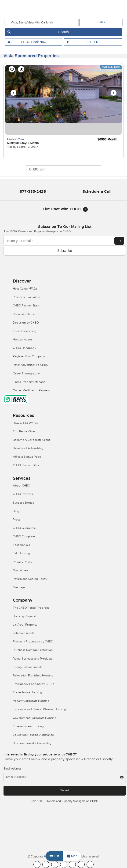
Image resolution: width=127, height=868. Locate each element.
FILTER (93, 42)
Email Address (13, 769)
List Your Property (25, 625)
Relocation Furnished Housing (33, 676)
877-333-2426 (33, 191)
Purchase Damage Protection (33, 650)
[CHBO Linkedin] (72, 864)
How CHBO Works (25, 423)
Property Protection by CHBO (33, 642)
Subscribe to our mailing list (65, 227)
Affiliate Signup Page (27, 457)
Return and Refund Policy (30, 579)
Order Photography (26, 374)
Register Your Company (29, 356)
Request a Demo (24, 314)
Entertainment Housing (28, 726)
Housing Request (24, 616)
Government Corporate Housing (35, 718)
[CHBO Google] (90, 864)
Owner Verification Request (31, 390)
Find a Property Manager (30, 382)
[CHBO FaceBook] (37, 864)
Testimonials (21, 545)
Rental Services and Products (33, 659)
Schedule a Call (97, 191)
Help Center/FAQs (25, 289)
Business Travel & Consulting (32, 743)
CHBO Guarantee (24, 528)
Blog (16, 511)
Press (17, 520)
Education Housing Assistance (33, 735)
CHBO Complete (24, 536)
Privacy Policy (23, 562)
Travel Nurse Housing (27, 692)
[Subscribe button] (119, 241)
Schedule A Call (23, 633)
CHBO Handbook (25, 348)
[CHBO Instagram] (64, 864)
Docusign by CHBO (26, 323)
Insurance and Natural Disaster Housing (39, 709)
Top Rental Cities (24, 431)
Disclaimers (21, 570)
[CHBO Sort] (64, 169)
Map (72, 856)
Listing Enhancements (28, 667)
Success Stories (23, 503)
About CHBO (22, 486)
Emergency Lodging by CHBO (33, 684)
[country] (41, 23)
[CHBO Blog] (55, 864)
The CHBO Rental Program (31, 608)
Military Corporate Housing (31, 701)
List (54, 856)
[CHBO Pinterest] (81, 864)
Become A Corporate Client (31, 440)
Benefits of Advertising (28, 448)
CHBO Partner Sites (26, 306)
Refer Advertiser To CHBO (31, 365)
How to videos (23, 340)
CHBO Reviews (23, 494)
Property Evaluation (26, 297)
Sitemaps (19, 587)
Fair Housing (21, 553)
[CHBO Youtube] (46, 864)
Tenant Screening (25, 331)
